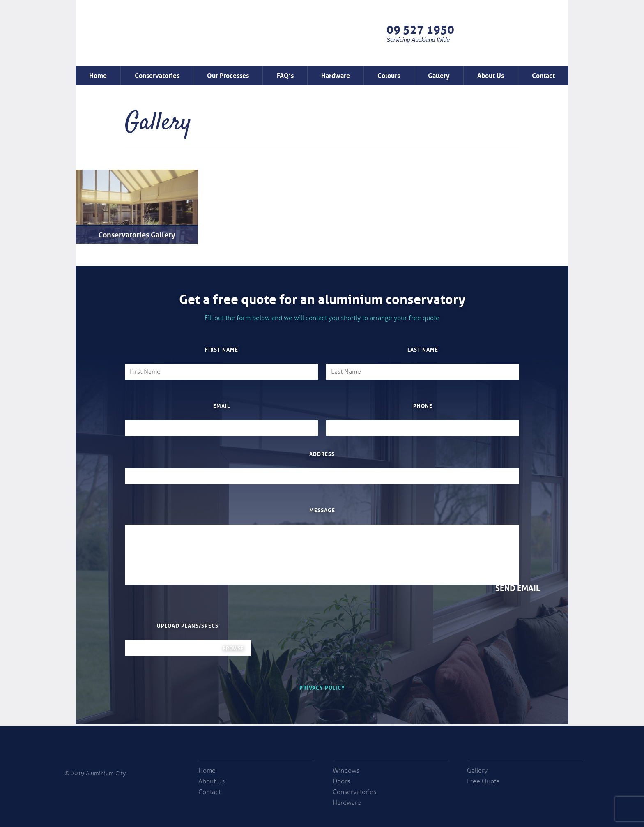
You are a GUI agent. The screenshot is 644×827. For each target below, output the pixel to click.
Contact (543, 75)
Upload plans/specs (188, 625)
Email (222, 405)
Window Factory (144, 43)
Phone (423, 405)
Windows (346, 771)
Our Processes (228, 75)
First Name (222, 349)
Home (98, 75)
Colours (389, 75)
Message (322, 510)
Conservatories (157, 75)
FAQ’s (285, 75)
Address (322, 454)
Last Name (423, 349)
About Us (491, 75)
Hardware (336, 75)
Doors (341, 781)
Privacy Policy (322, 687)
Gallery (439, 75)
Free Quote (514, 33)
